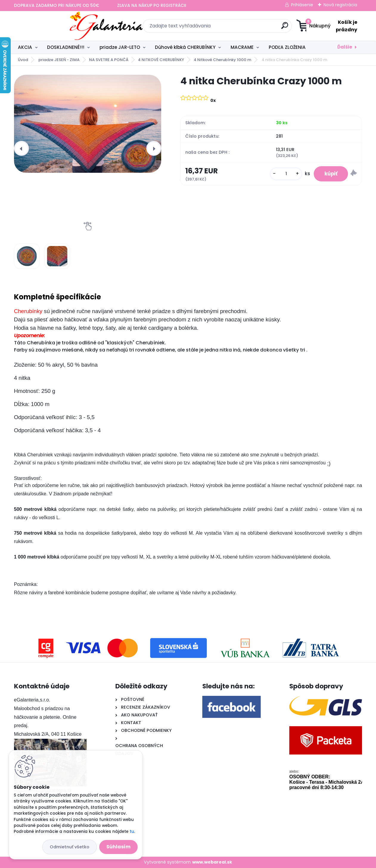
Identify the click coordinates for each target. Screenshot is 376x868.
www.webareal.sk (212, 862)
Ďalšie (345, 47)
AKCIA (25, 47)
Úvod (23, 60)
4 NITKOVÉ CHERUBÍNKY (161, 60)
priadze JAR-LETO (120, 47)
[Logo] (51, 26)
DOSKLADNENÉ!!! (66, 47)
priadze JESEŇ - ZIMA (59, 60)
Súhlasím (118, 847)
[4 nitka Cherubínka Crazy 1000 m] (88, 124)
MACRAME (242, 47)
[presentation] (21, 148)
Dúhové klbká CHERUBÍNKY (185, 47)
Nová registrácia (340, 5)
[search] (246, 28)
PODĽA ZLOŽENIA (287, 47)
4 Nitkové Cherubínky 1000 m (222, 60)
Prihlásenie (302, 5)
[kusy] (282, 174)
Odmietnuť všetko (70, 847)
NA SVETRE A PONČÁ (109, 60)
